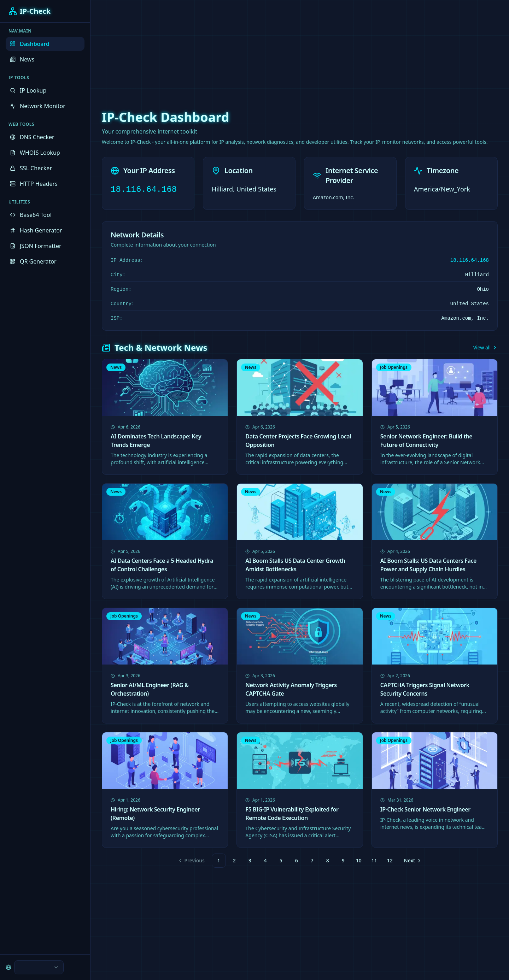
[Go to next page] (412, 861)
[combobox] (39, 967)
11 (374, 860)
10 (359, 860)
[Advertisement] (255, 49)
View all (485, 347)
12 (390, 860)
